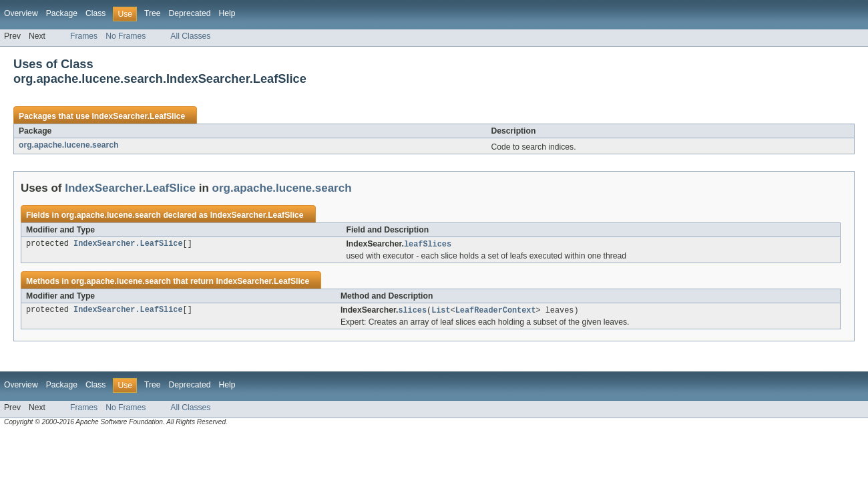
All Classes (190, 36)
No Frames (126, 36)
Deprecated (190, 13)
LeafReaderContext (496, 311)
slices (412, 311)
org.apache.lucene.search (68, 145)
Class (95, 13)
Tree (153, 13)
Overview (21, 13)
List (441, 311)
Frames (84, 36)
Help (227, 13)
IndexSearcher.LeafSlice (138, 116)
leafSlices (428, 245)
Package (62, 13)
